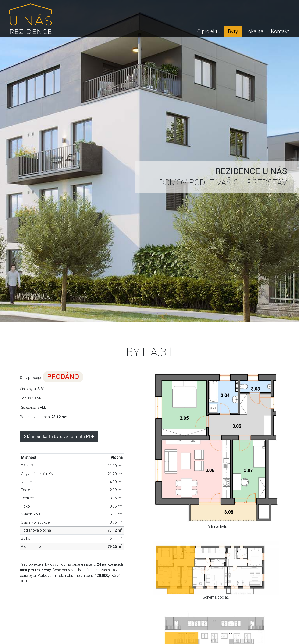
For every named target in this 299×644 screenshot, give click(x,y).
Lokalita (255, 31)
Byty (233, 31)
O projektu (209, 31)
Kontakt (280, 31)
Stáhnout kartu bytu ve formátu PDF (59, 437)
